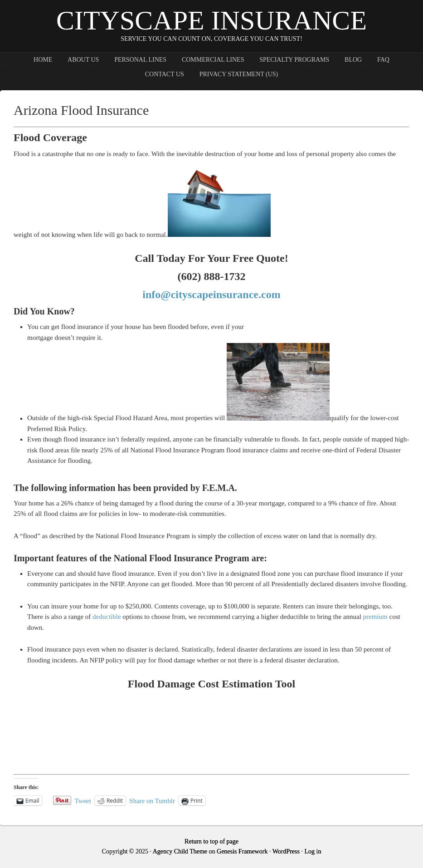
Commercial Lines (213, 60)
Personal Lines (140, 60)
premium (375, 617)
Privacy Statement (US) (239, 74)
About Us (83, 60)
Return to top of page (211, 841)
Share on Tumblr (152, 801)
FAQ (383, 60)
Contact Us (165, 74)
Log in (313, 851)
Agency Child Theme (180, 851)
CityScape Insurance (211, 20)
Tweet (83, 801)
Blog (353, 60)
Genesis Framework (242, 851)
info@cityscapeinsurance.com (211, 294)
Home (43, 60)
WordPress (286, 851)
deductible (107, 617)
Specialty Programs (294, 60)
